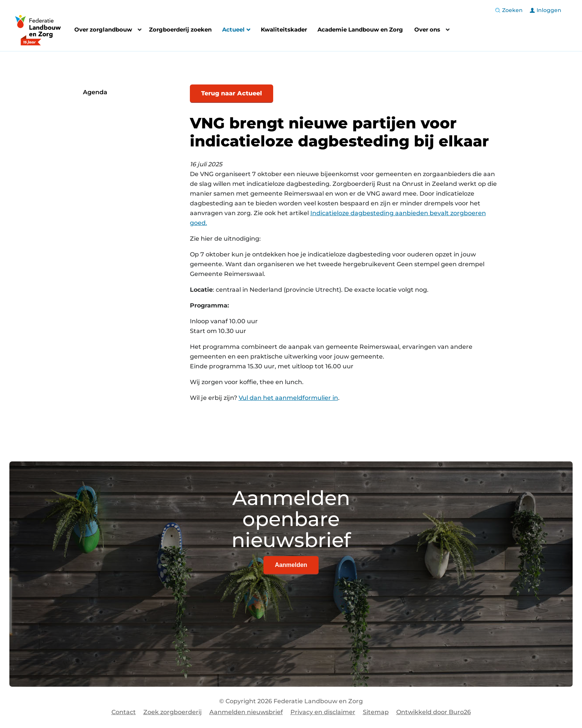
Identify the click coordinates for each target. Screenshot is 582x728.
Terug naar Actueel (232, 93)
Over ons (427, 29)
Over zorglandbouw (103, 29)
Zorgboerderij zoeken (180, 29)
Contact (124, 712)
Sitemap (376, 712)
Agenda (95, 92)
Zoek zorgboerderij (173, 712)
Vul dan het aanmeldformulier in (288, 398)
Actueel (236, 30)
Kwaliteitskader (284, 29)
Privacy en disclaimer (323, 712)
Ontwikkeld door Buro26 (434, 712)
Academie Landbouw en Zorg (360, 29)
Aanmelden (291, 565)
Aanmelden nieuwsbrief (246, 712)
